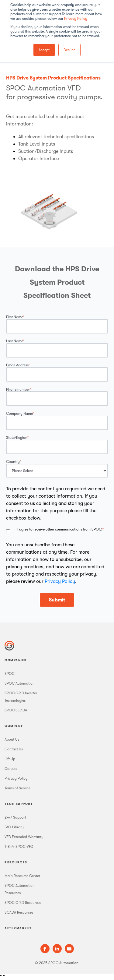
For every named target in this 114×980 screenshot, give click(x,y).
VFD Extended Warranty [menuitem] (24, 837)
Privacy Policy (76, 19)
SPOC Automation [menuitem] (20, 683)
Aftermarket (18, 928)
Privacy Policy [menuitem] (16, 778)
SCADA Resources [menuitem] (19, 912)
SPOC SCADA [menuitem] (16, 710)
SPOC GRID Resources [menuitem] (23, 903)
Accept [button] (44, 50)
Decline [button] (69, 50)
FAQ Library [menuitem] (14, 827)
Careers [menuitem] (11, 769)
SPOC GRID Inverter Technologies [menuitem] (21, 697)
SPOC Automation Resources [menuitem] (20, 889)
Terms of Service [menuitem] (17, 788)
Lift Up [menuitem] (10, 759)
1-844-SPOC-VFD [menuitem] (19, 847)
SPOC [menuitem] (10, 674)
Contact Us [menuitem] (14, 749)
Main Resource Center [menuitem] (22, 876)
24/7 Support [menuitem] (15, 817)
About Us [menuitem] (12, 739)
